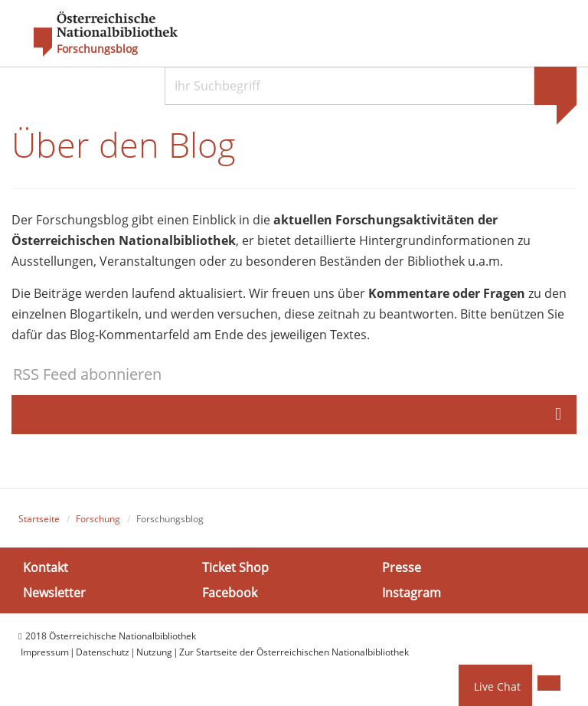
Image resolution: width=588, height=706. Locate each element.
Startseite (39, 519)
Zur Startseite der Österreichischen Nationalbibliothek (294, 652)
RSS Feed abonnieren (87, 374)
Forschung (98, 519)
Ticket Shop (235, 567)
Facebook (230, 593)
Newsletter (54, 593)
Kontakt (46, 567)
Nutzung (154, 652)
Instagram (412, 593)
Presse (402, 567)
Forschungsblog (97, 49)
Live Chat (497, 686)
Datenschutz (103, 652)
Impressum (45, 652)
